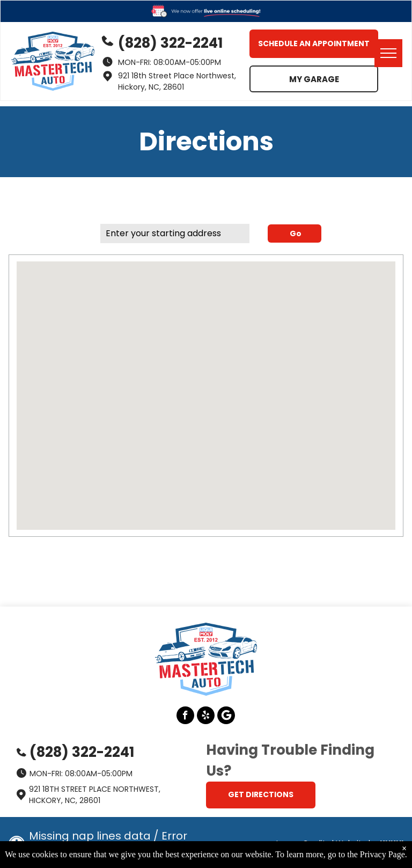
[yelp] (206, 717)
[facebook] (185, 717)
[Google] (226, 717)
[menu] (388, 53)
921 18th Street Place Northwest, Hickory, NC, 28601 (177, 81)
